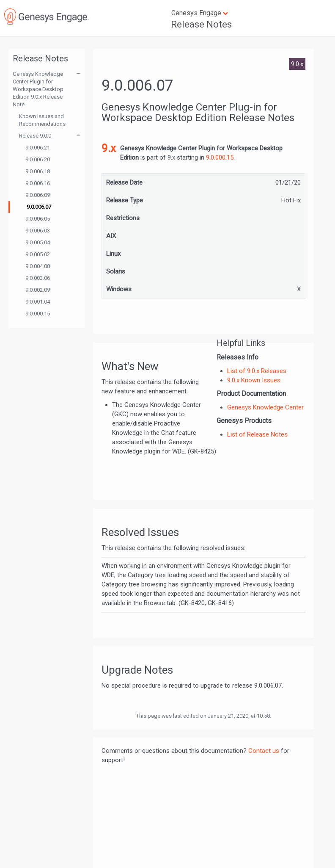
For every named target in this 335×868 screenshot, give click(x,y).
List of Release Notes (257, 434)
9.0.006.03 (38, 231)
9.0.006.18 (38, 171)
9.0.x (297, 64)
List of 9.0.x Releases (257, 371)
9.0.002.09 (38, 290)
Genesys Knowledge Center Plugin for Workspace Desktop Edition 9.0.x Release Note (38, 89)
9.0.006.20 (38, 159)
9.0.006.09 (38, 195)
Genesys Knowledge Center (265, 407)
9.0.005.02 (38, 254)
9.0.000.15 (38, 314)
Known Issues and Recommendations (42, 120)
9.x (109, 148)
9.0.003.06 (38, 278)
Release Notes (201, 24)
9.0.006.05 (38, 219)
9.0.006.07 (39, 207)
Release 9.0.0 (35, 136)
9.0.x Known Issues (254, 380)
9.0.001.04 (38, 302)
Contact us (264, 751)
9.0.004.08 (38, 266)
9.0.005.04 (38, 242)
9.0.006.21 (38, 148)
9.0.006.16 (38, 183)
